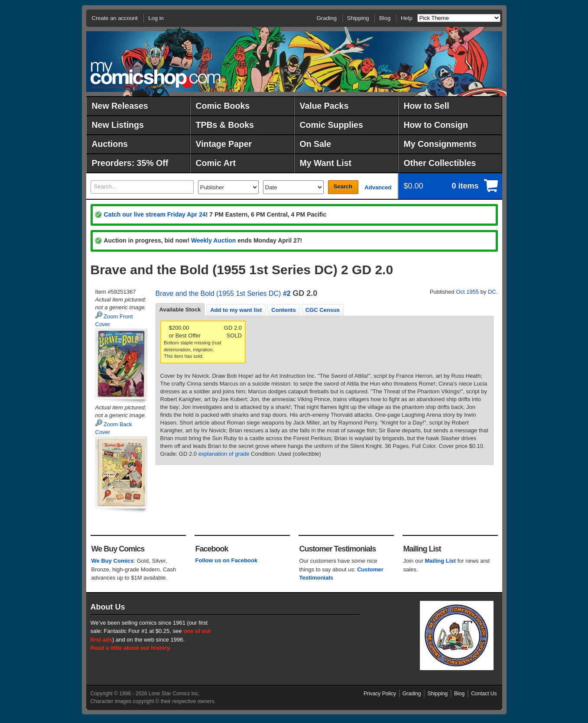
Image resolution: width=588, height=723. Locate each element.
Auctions (110, 144)
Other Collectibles (440, 163)
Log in (156, 18)
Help (407, 18)
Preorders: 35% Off (130, 163)
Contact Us (484, 694)
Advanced (378, 187)
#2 (287, 293)
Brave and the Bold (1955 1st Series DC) (218, 293)
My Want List (326, 163)
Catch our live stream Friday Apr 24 (155, 214)
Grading (327, 18)
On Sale (316, 144)
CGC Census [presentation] (323, 310)
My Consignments (440, 144)
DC (492, 292)
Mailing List (440, 561)
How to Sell (427, 106)
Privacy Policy (380, 694)
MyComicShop (156, 75)
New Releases (120, 106)
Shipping (358, 18)
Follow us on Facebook (227, 560)
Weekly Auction (213, 240)
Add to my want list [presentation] (236, 310)
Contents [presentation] (283, 310)
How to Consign (436, 125)
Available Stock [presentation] (180, 310)
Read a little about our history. (131, 648)
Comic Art (216, 163)
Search (343, 186)
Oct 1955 (467, 292)
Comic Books (223, 106)
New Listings (118, 125)
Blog (385, 18)
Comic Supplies (331, 125)
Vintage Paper (224, 144)
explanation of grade (224, 454)
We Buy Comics (113, 561)
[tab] (180, 310)
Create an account (115, 18)
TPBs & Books (225, 125)
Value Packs (324, 106)
